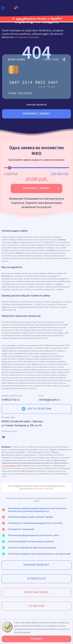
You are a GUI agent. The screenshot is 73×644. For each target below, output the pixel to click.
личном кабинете (9, 466)
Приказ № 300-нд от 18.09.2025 (40, 489)
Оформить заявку (36, 188)
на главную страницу (27, 37)
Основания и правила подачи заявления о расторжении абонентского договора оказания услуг (34, 510)
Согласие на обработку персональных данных (29, 548)
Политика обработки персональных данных (28, 542)
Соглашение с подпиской (18, 529)
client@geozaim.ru (49, 400)
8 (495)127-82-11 (11, 400)
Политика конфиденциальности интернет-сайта (30, 535)
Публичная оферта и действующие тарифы (27, 517)
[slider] (10, 168)
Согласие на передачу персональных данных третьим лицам (36, 554)
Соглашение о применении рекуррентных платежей (32, 523)
